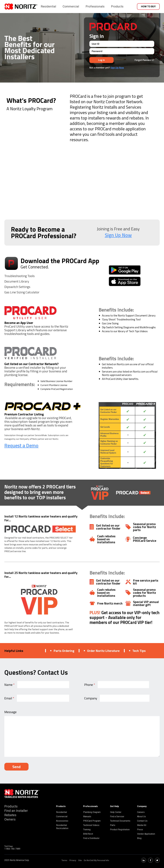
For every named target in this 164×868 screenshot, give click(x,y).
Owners (10, 819)
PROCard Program (92, 821)
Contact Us (142, 821)
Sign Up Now (117, 68)
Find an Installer (16, 811)
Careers (141, 812)
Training (87, 830)
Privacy (73, 860)
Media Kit (142, 825)
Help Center (116, 812)
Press (140, 830)
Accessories (62, 821)
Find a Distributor (91, 838)
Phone (90, 685)
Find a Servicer (117, 816)
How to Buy (148, 6)
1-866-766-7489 (12, 849)
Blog (139, 838)
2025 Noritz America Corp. (17, 860)
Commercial (71, 7)
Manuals (87, 816)
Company (91, 698)
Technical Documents (120, 821)
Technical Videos (91, 825)
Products (117, 7)
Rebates (10, 815)
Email (9, 698)
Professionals (95, 7)
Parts (113, 825)
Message (10, 712)
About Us (141, 816)
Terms (64, 860)
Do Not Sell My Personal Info (96, 860)
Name (9, 685)
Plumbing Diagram (92, 812)
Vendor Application (146, 834)
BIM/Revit (88, 834)
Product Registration (120, 830)
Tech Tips (137, 651)
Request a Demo (21, 445)
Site (80, 860)
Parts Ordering (62, 651)
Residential (48, 7)
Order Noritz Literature (102, 651)
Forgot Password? (144, 60)
